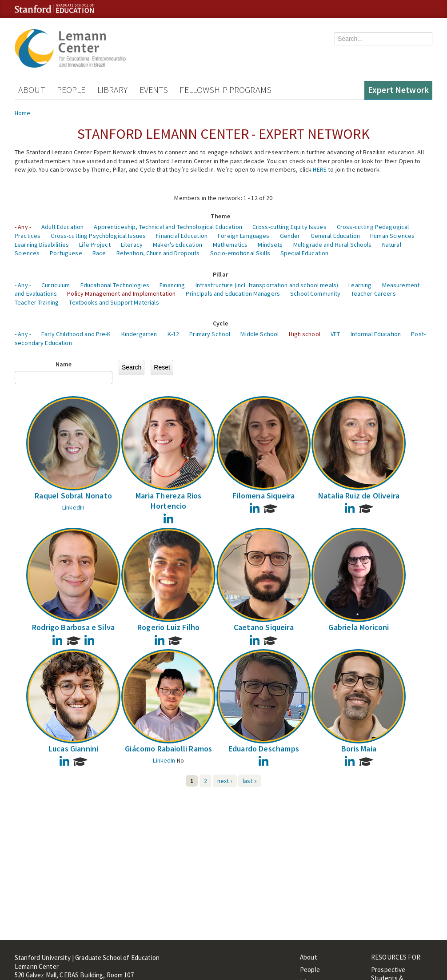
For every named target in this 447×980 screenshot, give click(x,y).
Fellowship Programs (225, 90)
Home (23, 113)
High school (305, 334)
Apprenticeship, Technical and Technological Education (168, 227)
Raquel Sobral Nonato (73, 496)
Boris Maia (359, 749)
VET (335, 334)
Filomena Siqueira (263, 496)
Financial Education (182, 236)
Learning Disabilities (42, 245)
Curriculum (56, 285)
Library (113, 90)
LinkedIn (73, 507)
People (71, 90)
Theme (220, 216)
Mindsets (270, 245)
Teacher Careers (373, 293)
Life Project (95, 245)
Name (64, 364)
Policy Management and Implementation (121, 293)
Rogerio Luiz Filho (168, 627)
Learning (360, 285)
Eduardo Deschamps (264, 749)
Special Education (304, 253)
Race (99, 253)
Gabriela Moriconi (359, 627)
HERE (320, 169)
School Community (315, 293)
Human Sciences (392, 236)
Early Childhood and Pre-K (76, 334)
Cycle (220, 323)
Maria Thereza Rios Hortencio (168, 501)
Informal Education (376, 334)
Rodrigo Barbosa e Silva (73, 627)
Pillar (220, 274)
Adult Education (62, 227)
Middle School (259, 334)
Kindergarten (139, 334)
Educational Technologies (115, 285)
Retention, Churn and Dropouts (158, 253)
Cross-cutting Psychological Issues (98, 236)
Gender (290, 236)
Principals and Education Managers (233, 293)
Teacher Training (37, 302)
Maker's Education (178, 245)
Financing (172, 285)
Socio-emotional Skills (240, 253)
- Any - (23, 227)
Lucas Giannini (74, 749)
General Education (335, 236)
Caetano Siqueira (264, 627)
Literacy (132, 245)
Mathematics (230, 245)
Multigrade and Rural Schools (333, 245)
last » (250, 781)
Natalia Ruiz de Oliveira (359, 496)
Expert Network (398, 90)
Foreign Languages (243, 236)
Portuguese (66, 253)
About (32, 90)
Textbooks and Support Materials (114, 302)
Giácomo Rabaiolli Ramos (168, 749)
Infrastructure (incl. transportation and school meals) (267, 285)
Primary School (210, 334)
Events (154, 90)
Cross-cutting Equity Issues (289, 227)
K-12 (174, 334)
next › (225, 781)
